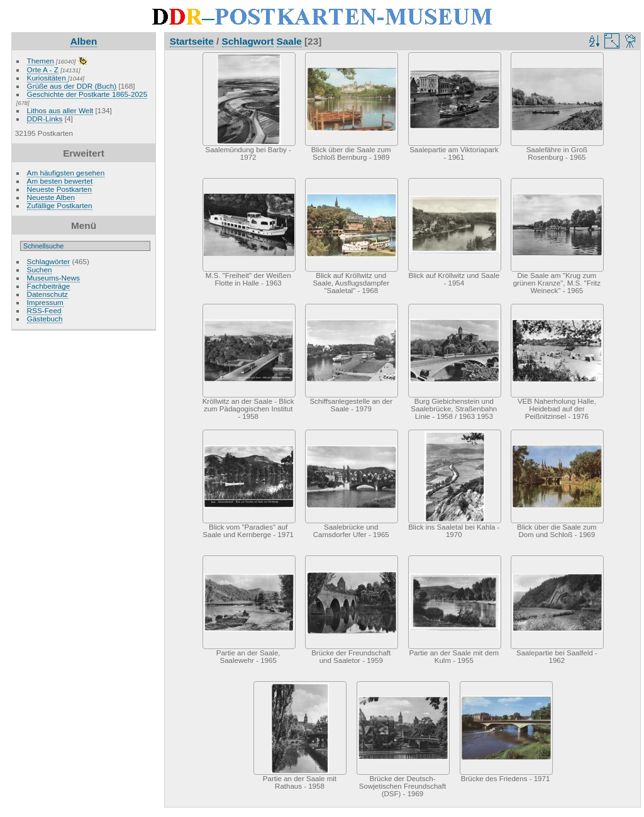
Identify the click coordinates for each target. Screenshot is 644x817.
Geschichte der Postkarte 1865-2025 (87, 94)
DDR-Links (45, 119)
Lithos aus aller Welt (60, 110)
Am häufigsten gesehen (66, 173)
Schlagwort (248, 41)
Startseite (192, 41)
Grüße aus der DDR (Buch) (72, 86)
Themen (41, 61)
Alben (84, 41)
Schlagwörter (49, 261)
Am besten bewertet (60, 181)
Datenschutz (47, 294)
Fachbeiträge (49, 286)
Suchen (40, 270)
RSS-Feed (44, 310)
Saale (289, 41)
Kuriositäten (47, 78)
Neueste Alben (51, 197)
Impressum (45, 302)
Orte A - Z (43, 69)
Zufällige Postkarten (60, 205)
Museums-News (53, 278)
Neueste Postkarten (59, 189)
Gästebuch (45, 319)
